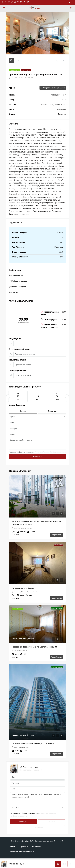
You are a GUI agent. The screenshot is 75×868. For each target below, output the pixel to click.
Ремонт (15, 302)
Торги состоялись (57, 618)
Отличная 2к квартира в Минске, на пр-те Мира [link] (33, 753)
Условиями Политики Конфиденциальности (50, 462)
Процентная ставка (17, 369)
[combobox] (37, 426)
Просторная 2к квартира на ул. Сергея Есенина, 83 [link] (34, 656)
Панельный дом (19, 296)
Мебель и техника (19, 291)
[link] (37, 506)
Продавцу (24, 856)
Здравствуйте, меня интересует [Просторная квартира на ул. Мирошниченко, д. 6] (37, 808)
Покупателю (36, 856)
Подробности (57, 544)
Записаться (37, 466)
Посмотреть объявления (31, 779)
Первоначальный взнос (19, 359)
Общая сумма (15, 348)
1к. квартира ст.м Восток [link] (23, 598)
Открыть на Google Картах (53, 97)
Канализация (17, 285)
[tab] (11, 70)
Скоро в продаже (57, 488)
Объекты (13, 856)
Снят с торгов (26, 80)
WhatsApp (38, 837)
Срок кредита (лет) (17, 380)
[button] (57, 70)
